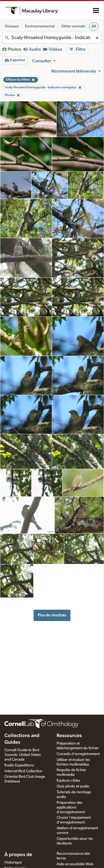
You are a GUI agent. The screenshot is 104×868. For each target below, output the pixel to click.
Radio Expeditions (19, 765)
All (94, 26)
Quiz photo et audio (73, 786)
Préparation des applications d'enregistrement (71, 807)
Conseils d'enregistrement (78, 754)
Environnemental (40, 26)
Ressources (69, 736)
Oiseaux (12, 26)
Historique (13, 862)
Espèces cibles (68, 781)
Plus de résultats (52, 615)
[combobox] (52, 38)
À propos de (18, 855)
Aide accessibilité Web (75, 864)
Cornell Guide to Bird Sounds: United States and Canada (23, 755)
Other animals (73, 26)
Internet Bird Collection (23, 771)
